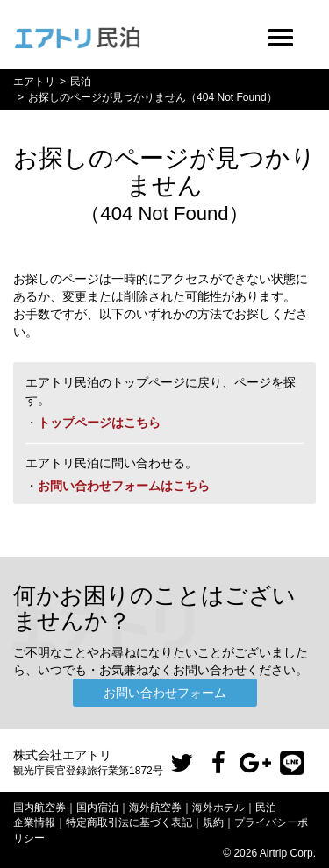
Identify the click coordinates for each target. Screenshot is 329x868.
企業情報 (34, 822)
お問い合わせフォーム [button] (165, 693)
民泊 (81, 82)
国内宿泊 (97, 808)
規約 (213, 822)
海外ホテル (218, 808)
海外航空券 (155, 808)
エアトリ (34, 82)
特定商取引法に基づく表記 (129, 822)
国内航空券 (39, 808)
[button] (182, 764)
